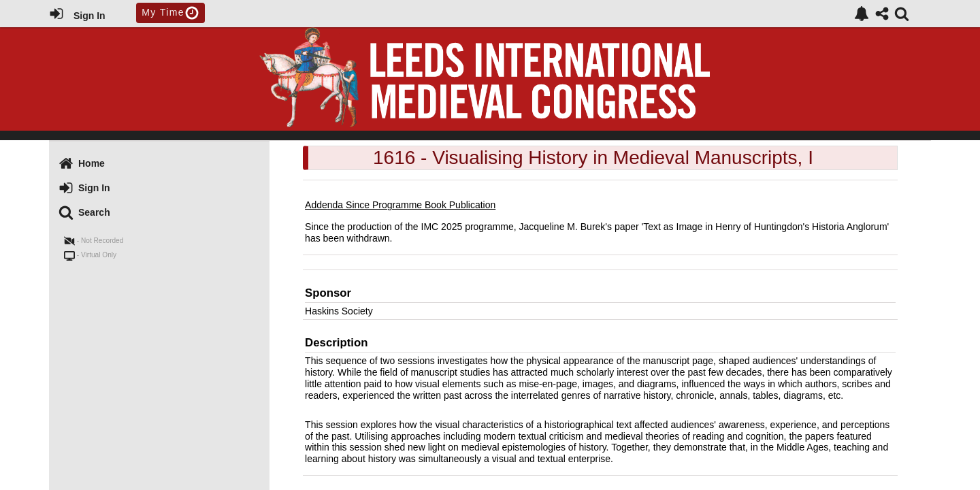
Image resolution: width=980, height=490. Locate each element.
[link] (862, 14)
